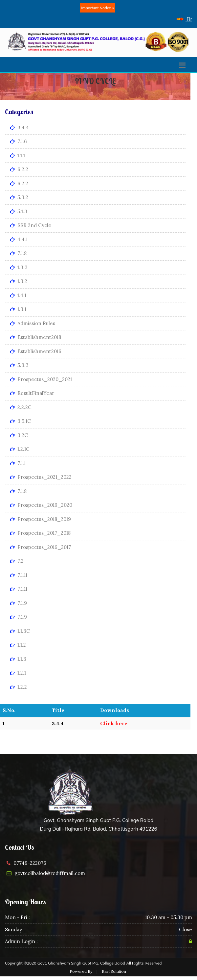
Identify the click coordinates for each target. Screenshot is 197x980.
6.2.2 (19, 169)
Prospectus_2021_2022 (41, 477)
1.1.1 (17, 155)
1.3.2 (19, 281)
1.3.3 (19, 267)
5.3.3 (19, 365)
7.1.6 (18, 141)
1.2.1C (20, 449)
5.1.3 (19, 211)
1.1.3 (18, 659)
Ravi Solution (114, 971)
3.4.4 (19, 128)
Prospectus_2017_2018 (40, 533)
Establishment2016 (36, 351)
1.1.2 (18, 645)
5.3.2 (19, 197)
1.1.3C (20, 631)
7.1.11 (19, 575)
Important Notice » (98, 8)
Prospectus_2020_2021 (41, 379)
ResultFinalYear (32, 393)
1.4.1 (18, 295)
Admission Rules (33, 323)
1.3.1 (18, 309)
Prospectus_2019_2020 (41, 505)
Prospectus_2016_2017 (40, 547)
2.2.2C (21, 407)
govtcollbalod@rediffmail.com (50, 873)
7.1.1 (18, 463)
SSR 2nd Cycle (31, 225)
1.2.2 (18, 687)
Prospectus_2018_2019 (40, 519)
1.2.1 (18, 673)
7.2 (17, 561)
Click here (114, 723)
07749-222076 (30, 863)
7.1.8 (18, 253)
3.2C (19, 435)
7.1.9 (18, 603)
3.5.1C (20, 421)
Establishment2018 (35, 337)
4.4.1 (19, 239)
